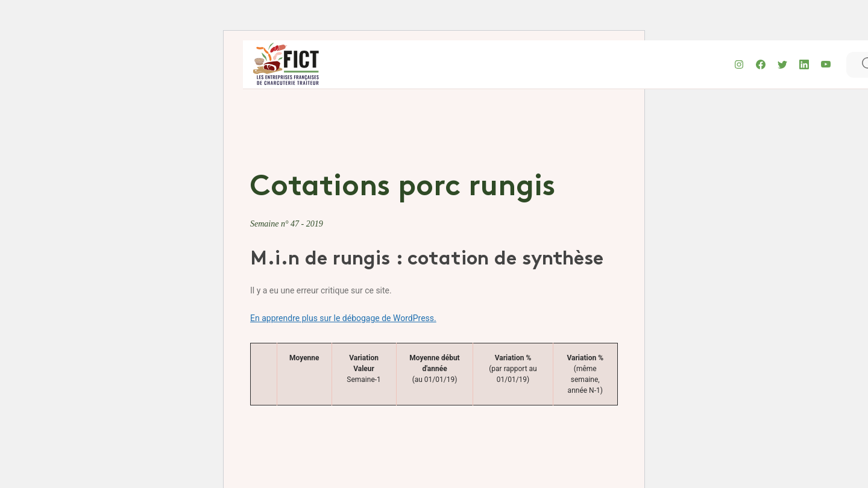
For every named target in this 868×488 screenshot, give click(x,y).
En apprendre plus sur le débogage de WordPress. (343, 318)
